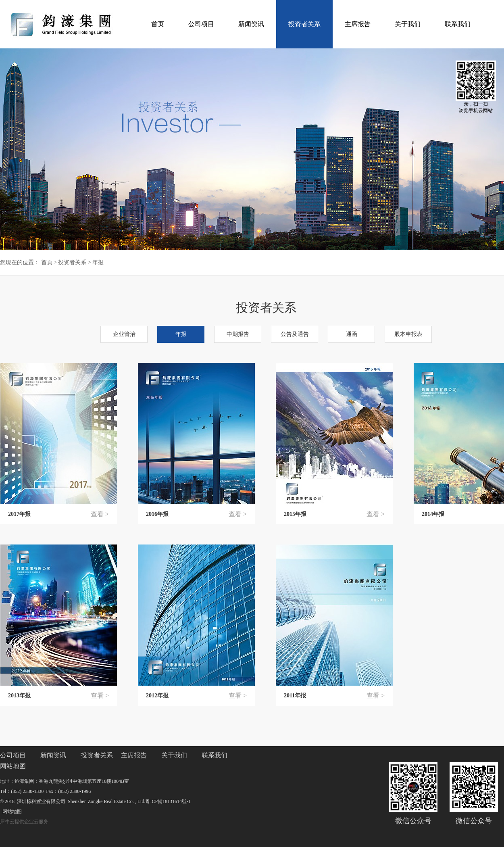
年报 (98, 262)
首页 (158, 24)
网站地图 (11, 812)
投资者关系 (72, 262)
